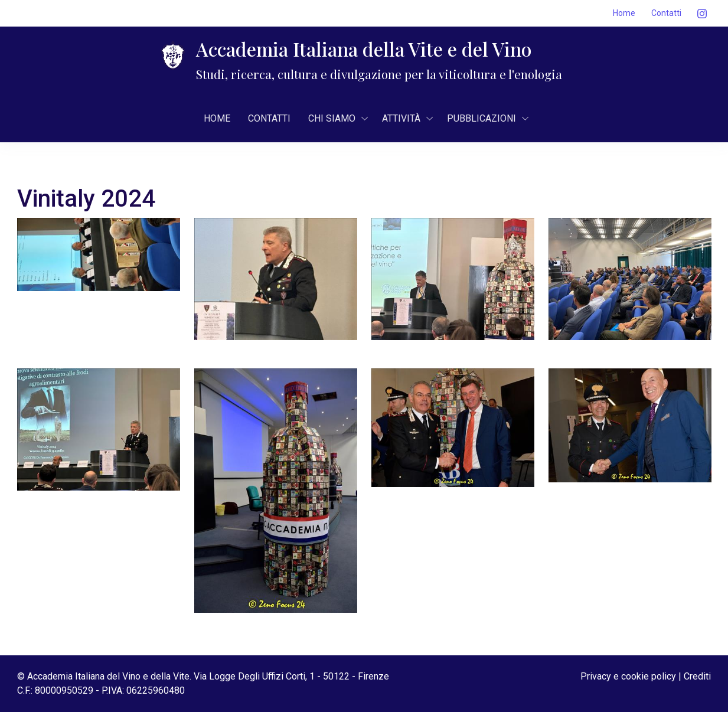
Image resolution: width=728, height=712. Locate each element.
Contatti (666, 13)
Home (624, 13)
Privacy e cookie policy (628, 676)
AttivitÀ (401, 118)
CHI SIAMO (332, 118)
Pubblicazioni (481, 118)
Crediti (697, 676)
